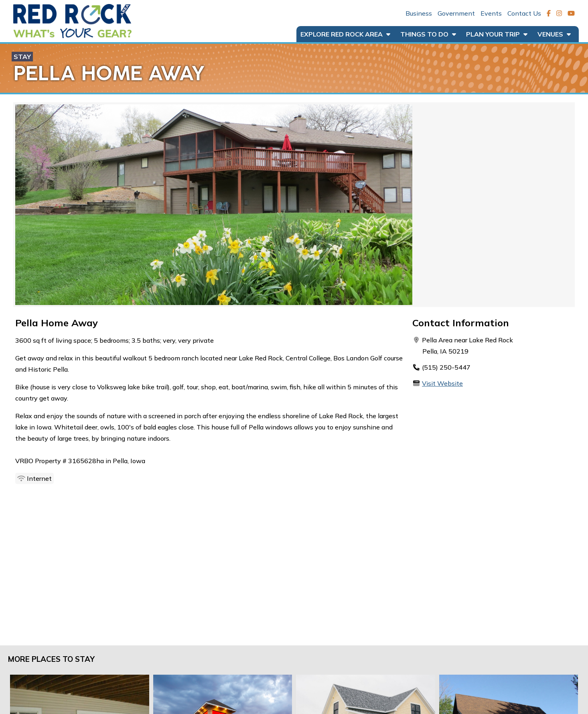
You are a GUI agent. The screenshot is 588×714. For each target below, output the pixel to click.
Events (491, 13)
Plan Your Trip (497, 34)
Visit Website (442, 383)
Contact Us (524, 13)
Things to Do (428, 34)
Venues (554, 34)
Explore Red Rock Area (345, 34)
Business (419, 13)
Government (456, 13)
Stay (22, 57)
